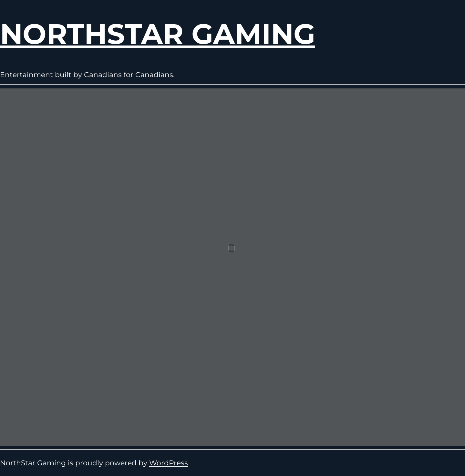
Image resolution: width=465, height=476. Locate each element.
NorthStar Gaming (158, 34)
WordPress (169, 463)
